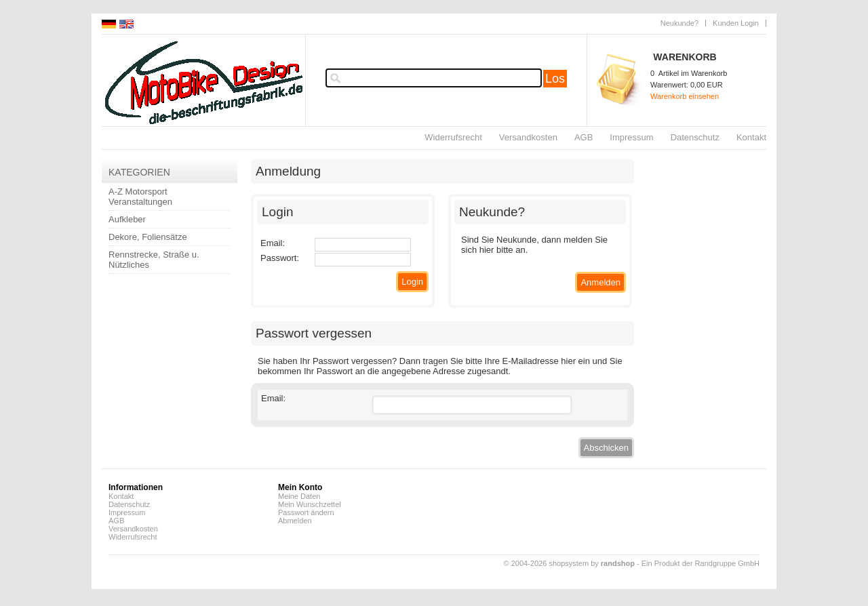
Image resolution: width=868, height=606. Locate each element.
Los (555, 79)
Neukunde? (679, 23)
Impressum (631, 137)
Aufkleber (127, 219)
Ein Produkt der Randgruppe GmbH (701, 563)
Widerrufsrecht (453, 137)
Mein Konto (300, 487)
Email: (273, 243)
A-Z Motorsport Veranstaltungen (140, 197)
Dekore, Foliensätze (148, 237)
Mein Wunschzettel (310, 504)
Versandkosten (528, 137)
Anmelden (600, 282)
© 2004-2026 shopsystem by (569, 563)
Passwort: (280, 258)
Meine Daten (299, 496)
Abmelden (295, 521)
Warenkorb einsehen (685, 96)
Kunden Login (736, 23)
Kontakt (751, 137)
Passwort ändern (306, 512)
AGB (584, 137)
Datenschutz (695, 137)
